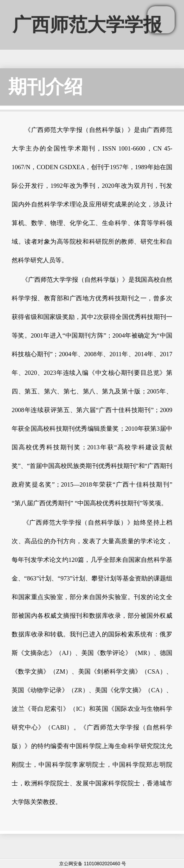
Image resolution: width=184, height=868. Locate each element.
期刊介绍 (46, 87)
